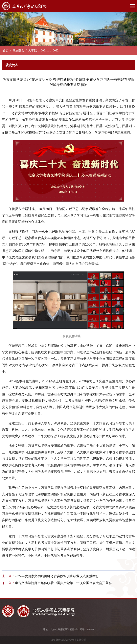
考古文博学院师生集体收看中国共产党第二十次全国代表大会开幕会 (63, 583)
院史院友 (18, 51)
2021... (45, 51)
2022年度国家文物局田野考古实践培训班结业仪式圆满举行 (57, 576)
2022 (56, 51)
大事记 (32, 51)
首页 (6, 51)
